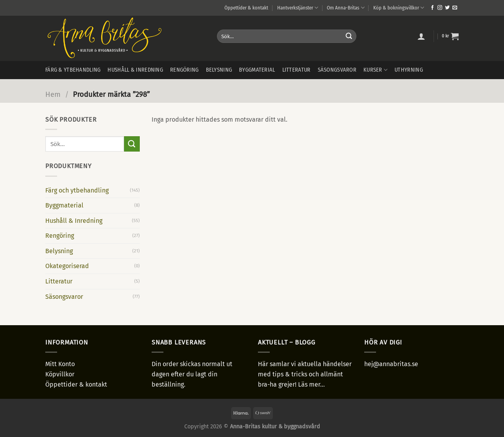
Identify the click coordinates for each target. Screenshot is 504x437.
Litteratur (296, 70)
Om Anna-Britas (346, 8)
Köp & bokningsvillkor (399, 8)
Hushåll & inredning (135, 70)
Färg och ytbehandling (77, 190)
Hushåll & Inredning (74, 221)
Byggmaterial (257, 70)
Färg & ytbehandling (73, 70)
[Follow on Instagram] (440, 8)
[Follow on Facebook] (432, 8)
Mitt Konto (60, 364)
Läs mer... (311, 384)
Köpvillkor (60, 374)
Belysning (219, 70)
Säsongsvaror (337, 70)
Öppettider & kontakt (246, 8)
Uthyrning (409, 70)
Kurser (375, 70)
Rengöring (184, 70)
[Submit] (349, 36)
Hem (53, 94)
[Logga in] (421, 36)
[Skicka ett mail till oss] (455, 8)
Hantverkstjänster (298, 8)
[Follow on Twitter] (447, 8)
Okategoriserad (67, 266)
